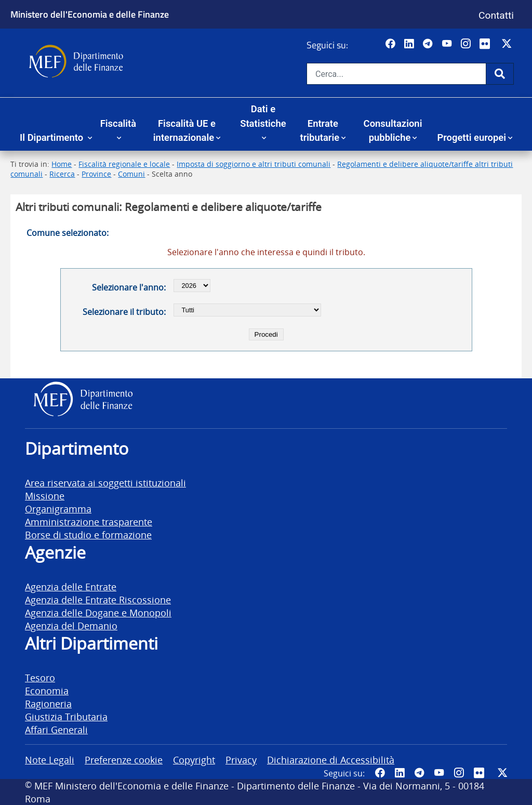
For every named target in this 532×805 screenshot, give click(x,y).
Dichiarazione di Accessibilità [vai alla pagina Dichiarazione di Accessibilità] (331, 760)
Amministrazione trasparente (89, 522)
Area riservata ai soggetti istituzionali (105, 483)
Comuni (131, 174)
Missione (45, 496)
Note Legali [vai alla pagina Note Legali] (50, 760)
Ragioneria (48, 703)
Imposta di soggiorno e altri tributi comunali (254, 164)
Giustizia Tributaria (66, 716)
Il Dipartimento (53, 137)
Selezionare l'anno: (129, 287)
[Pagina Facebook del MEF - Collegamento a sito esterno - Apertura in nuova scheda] (391, 44)
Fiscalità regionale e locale (124, 164)
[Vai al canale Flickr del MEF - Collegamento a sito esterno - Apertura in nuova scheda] (487, 44)
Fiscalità (118, 123)
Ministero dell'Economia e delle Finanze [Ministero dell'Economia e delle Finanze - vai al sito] (90, 14)
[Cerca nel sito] (396, 74)
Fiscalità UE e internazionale (184, 131)
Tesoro (40, 677)
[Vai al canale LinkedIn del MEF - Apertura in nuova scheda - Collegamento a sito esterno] (410, 44)
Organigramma (58, 509)
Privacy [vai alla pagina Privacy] (241, 760)
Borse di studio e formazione (88, 535)
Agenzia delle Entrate (71, 586)
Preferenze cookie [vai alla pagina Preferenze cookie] (124, 760)
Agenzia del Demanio (71, 625)
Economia (47, 690)
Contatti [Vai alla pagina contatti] (496, 15)
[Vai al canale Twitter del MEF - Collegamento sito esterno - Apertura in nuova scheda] (508, 44)
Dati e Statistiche (263, 116)
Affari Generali (56, 729)
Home (62, 164)
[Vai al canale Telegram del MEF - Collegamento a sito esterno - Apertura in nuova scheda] (429, 44)
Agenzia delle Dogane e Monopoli (98, 612)
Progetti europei (471, 137)
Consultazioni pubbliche (393, 131)
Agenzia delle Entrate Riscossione (98, 599)
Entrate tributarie (320, 131)
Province (96, 174)
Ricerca (62, 174)
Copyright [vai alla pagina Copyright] (194, 760)
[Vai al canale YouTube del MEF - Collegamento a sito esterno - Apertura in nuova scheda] (448, 44)
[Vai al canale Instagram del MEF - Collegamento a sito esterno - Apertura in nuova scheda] (467, 44)
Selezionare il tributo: (124, 312)
